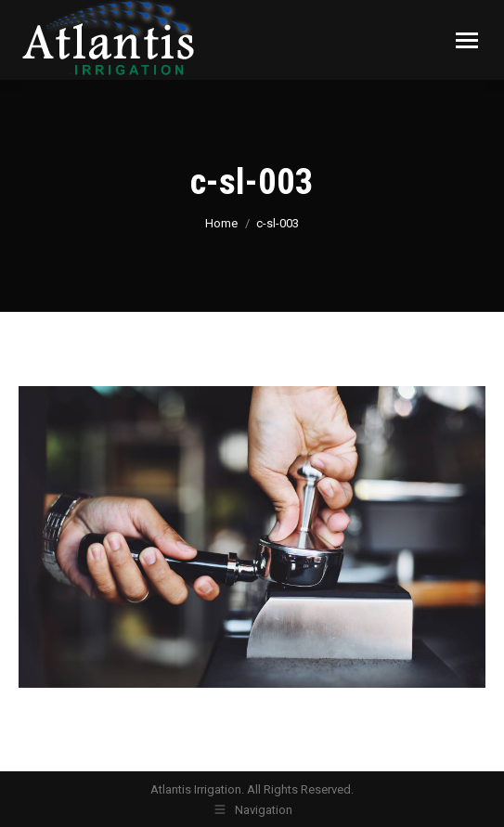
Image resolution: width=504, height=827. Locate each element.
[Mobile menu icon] (467, 40)
